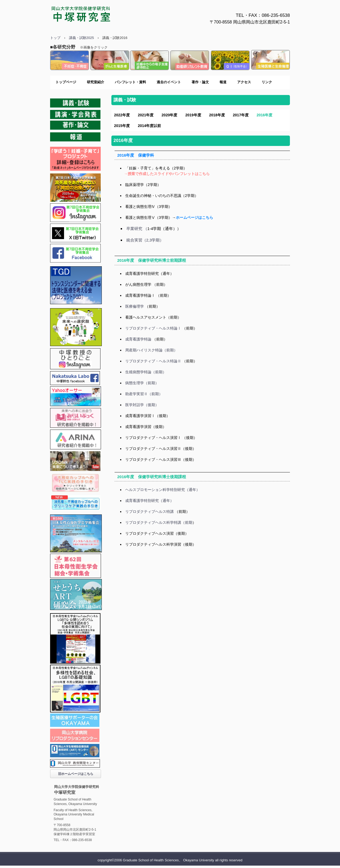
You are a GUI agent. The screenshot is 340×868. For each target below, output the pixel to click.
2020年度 (169, 115)
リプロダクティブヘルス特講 (149, 512)
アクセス (244, 82)
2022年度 (122, 115)
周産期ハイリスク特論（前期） (151, 350)
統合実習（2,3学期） (145, 240)
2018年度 (217, 115)
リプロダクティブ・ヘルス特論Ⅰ (153, 328)
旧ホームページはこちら (76, 774)
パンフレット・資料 (130, 82)
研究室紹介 (96, 82)
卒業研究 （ (137, 229)
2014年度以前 (149, 126)
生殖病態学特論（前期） (146, 372)
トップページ (66, 82)
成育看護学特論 (138, 339)
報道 (223, 82)
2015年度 (122, 126)
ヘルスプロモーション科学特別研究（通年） (163, 490)
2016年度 (264, 115)
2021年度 (146, 115)
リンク (267, 82)
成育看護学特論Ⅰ (140, 295)
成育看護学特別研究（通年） (149, 274)
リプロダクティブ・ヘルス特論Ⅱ (153, 361)
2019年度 (193, 115)
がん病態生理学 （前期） (146, 284)
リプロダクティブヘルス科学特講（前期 (159, 522)
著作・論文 (200, 82)
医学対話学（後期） (142, 405)
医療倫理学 (135, 306)
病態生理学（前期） (142, 383)
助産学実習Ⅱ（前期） (144, 394)
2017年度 (241, 115)
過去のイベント (169, 82)
